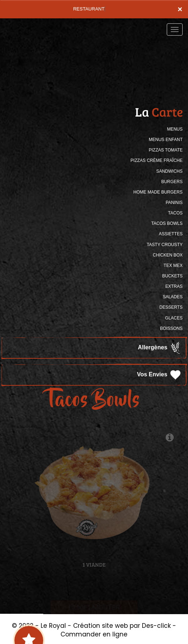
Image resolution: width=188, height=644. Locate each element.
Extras (174, 286)
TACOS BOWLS (167, 223)
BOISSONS (171, 328)
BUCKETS (172, 276)
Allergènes (160, 348)
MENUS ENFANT (166, 140)
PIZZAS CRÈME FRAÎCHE (156, 160)
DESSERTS (171, 307)
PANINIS (174, 203)
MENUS (175, 129)
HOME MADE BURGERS (158, 192)
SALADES (173, 297)
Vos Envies (159, 375)
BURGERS (172, 182)
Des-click (156, 626)
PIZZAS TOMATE (166, 150)
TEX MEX (173, 266)
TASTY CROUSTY (165, 245)
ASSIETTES (171, 234)
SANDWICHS (169, 171)
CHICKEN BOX (168, 255)
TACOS (175, 213)
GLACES (174, 318)
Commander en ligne (94, 634)
